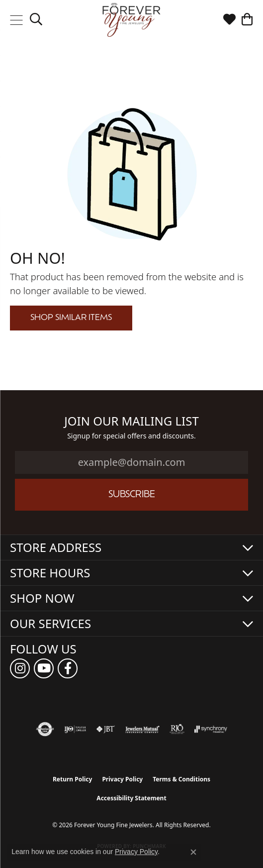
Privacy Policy (122, 779)
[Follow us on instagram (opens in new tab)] (20, 668)
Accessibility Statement (131, 798)
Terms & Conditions (181, 779)
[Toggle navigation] (16, 20)
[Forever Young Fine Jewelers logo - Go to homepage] (131, 20)
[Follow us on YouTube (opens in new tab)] (44, 668)
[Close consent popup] (193, 852)
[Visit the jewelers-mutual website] (142, 729)
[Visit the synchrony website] (211, 729)
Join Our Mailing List (131, 421)
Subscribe (132, 495)
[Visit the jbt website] (105, 729)
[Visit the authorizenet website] (45, 729)
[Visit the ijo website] (75, 729)
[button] (36, 20)
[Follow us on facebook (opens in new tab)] (68, 668)
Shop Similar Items (71, 318)
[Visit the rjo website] (177, 729)
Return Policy (73, 779)
